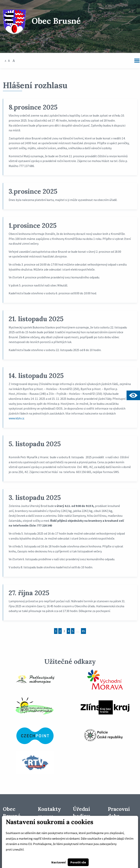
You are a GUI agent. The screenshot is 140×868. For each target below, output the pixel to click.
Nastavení (58, 862)
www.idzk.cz (16, 418)
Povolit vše (78, 862)
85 (83, 631)
